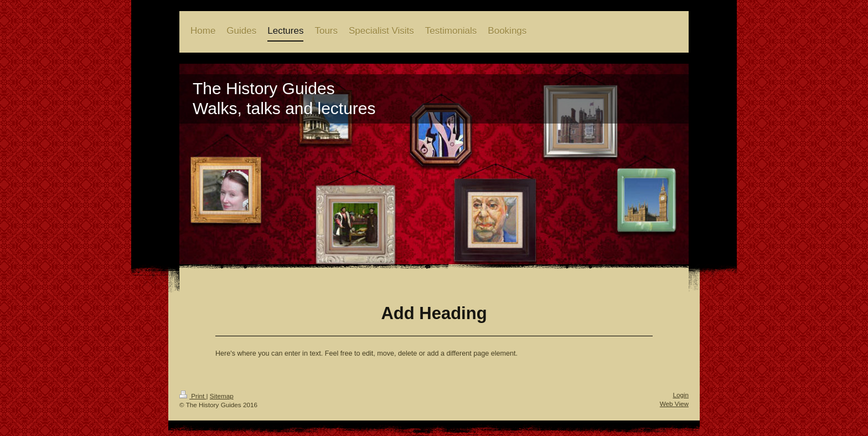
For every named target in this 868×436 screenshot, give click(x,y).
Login (681, 395)
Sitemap (222, 396)
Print (193, 396)
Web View (674, 404)
